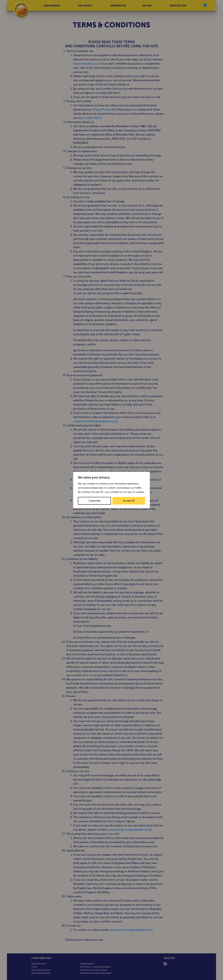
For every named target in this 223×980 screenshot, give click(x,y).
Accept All (129, 501)
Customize (95, 501)
